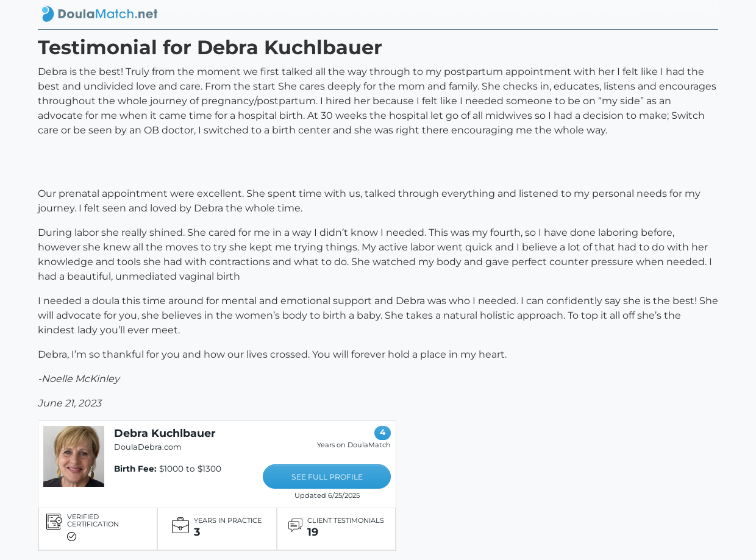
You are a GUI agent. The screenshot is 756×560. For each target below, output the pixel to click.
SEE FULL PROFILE (327, 477)
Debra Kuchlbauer (165, 433)
